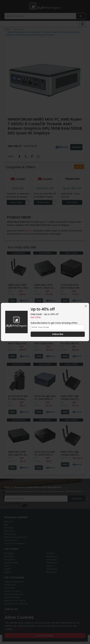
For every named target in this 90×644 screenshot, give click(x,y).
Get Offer (36, 317)
